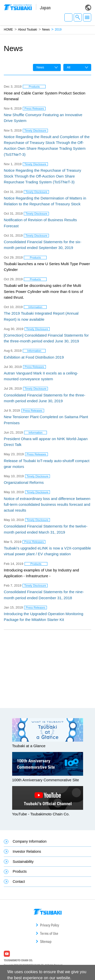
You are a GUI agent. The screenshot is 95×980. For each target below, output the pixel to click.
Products (20, 871)
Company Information (30, 841)
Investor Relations (27, 851)
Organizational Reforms (24, 482)
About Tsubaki (27, 30)
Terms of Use (49, 933)
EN (68, 17)
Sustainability (23, 862)
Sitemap (46, 941)
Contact (19, 882)
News (46, 30)
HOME (8, 30)
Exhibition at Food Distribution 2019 (34, 357)
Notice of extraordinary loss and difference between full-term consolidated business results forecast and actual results (47, 505)
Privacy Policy (50, 925)
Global (88, 8)
